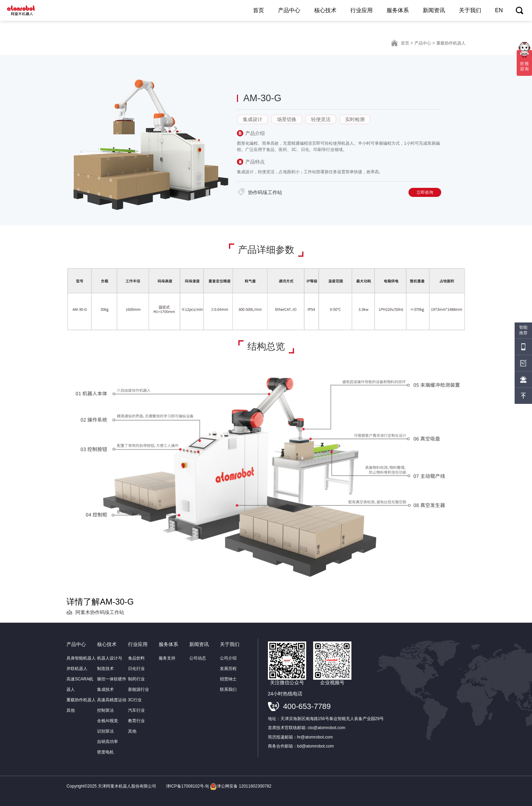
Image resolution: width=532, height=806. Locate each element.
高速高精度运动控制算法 (112, 705)
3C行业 (135, 700)
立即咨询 (425, 192)
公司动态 (198, 658)
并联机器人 (77, 669)
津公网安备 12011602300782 (241, 786)
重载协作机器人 (81, 700)
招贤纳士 (228, 679)
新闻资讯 (434, 10)
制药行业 (136, 679)
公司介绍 (228, 658)
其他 (71, 710)
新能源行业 (138, 689)
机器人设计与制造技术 (110, 663)
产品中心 (289, 10)
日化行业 (136, 669)
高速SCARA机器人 (80, 684)
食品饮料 (136, 658)
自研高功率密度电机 (108, 747)
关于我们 (470, 10)
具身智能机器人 (81, 658)
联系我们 (228, 689)
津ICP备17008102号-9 (187, 786)
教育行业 (136, 721)
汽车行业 (136, 710)
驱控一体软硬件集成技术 (112, 684)
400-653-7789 (307, 706)
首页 (259, 10)
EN (499, 10)
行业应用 (362, 10)
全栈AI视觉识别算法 (107, 726)
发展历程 (228, 669)
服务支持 (167, 658)
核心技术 (325, 10)
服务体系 (398, 10)
